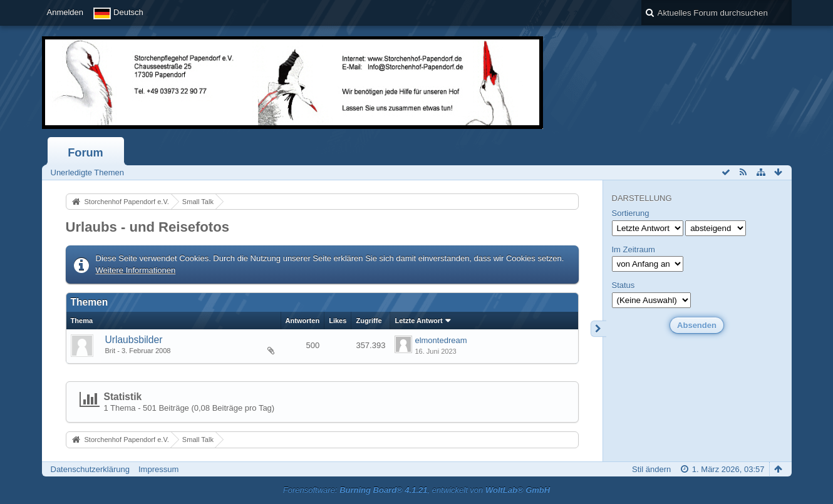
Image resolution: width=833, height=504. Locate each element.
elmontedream (441, 340)
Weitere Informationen (136, 270)
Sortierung (631, 213)
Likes (338, 321)
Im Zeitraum (634, 249)
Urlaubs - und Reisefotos (147, 227)
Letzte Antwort (418, 321)
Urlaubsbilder (134, 340)
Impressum (158, 469)
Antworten (303, 321)
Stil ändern (651, 469)
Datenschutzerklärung (90, 469)
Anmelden (65, 12)
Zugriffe (369, 321)
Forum (85, 153)
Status (623, 285)
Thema (82, 321)
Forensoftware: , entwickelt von (416, 490)
